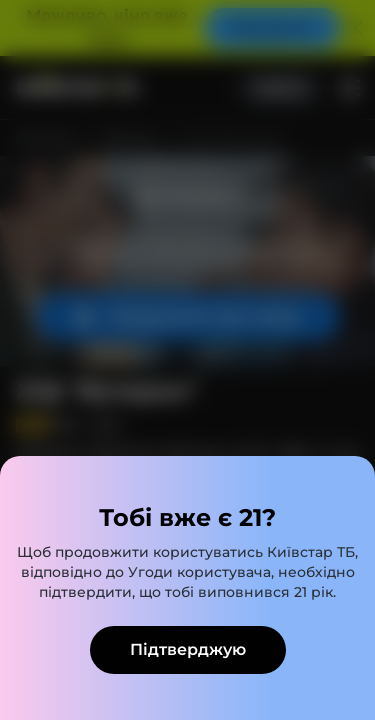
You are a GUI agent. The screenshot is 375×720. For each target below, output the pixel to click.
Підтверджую (188, 649)
